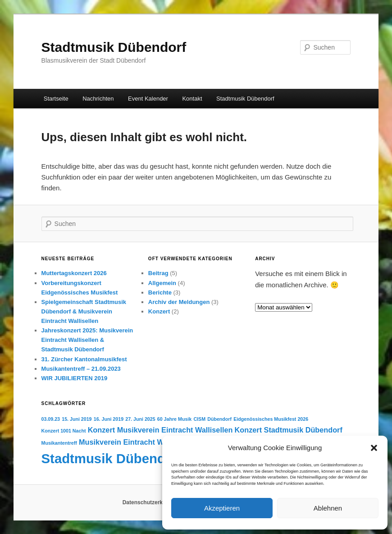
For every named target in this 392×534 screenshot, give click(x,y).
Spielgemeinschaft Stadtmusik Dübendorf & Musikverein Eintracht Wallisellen (84, 311)
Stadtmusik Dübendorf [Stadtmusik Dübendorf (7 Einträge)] (112, 458)
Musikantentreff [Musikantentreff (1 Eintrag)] (59, 443)
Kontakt (192, 99)
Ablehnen (328, 508)
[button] (374, 448)
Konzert (159, 311)
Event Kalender (148, 99)
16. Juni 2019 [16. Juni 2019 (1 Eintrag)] (109, 419)
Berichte (160, 292)
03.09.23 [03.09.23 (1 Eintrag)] (51, 419)
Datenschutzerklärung (151, 502)
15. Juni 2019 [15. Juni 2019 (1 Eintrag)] (77, 419)
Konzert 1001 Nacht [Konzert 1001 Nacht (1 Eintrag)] (64, 431)
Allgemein (162, 283)
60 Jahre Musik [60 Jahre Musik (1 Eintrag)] (174, 419)
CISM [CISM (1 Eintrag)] (199, 419)
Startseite (56, 99)
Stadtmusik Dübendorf (114, 47)
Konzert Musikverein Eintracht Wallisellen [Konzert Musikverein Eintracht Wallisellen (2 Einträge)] (160, 430)
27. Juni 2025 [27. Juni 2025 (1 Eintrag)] (140, 419)
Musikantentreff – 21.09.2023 (81, 369)
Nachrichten (98, 99)
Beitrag (158, 273)
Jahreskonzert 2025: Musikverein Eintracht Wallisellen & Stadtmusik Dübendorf (87, 340)
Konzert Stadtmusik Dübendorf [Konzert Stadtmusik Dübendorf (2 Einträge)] (289, 430)
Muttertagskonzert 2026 (74, 273)
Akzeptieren (222, 508)
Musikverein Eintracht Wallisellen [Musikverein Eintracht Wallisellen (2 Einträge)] (137, 442)
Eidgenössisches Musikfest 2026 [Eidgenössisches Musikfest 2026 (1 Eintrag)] (271, 419)
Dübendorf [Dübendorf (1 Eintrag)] (219, 419)
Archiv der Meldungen (179, 302)
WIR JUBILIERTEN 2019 (75, 378)
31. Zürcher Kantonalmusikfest (84, 359)
